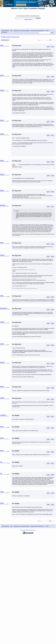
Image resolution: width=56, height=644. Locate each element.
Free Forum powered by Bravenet (28, 530)
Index (11, 31)
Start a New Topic (5, 40)
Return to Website (5, 31)
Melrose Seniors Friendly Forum (37, 31)
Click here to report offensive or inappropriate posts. (28, 16)
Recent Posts (4, 32)
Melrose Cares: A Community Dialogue (22, 31)
